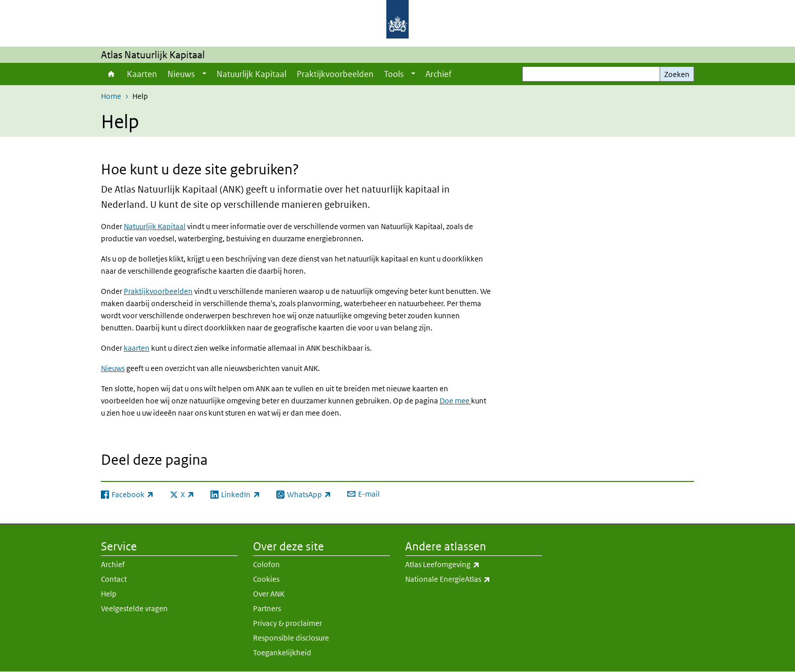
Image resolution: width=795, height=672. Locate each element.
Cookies (266, 579)
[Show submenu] (204, 74)
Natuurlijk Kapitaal (251, 74)
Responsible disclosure (291, 638)
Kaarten (142, 74)
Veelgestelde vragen (134, 608)
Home (111, 74)
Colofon (266, 564)
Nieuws (181, 74)
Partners (267, 608)
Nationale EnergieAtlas (474, 579)
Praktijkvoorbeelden (335, 74)
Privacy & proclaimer (287, 623)
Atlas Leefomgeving (474, 565)
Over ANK (269, 594)
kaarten (137, 348)
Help (109, 594)
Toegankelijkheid (282, 652)
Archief (439, 74)
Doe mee (455, 401)
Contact (114, 579)
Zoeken (677, 74)
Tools (394, 74)
